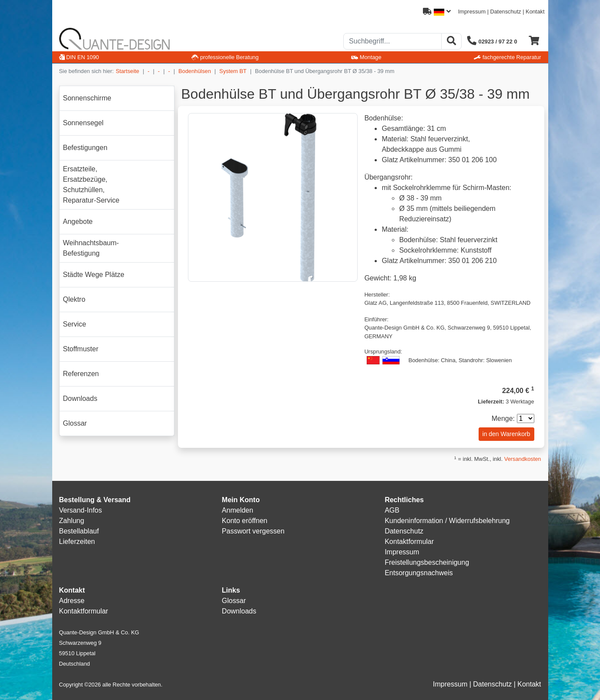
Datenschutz (506, 12)
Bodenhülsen (195, 71)
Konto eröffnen (245, 521)
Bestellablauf (79, 531)
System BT (233, 71)
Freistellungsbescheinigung (427, 562)
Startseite (127, 71)
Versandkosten (523, 459)
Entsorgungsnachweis (419, 573)
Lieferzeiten (77, 542)
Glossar (234, 601)
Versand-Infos (81, 510)
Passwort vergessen (253, 531)
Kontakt (535, 12)
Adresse (72, 601)
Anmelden (238, 510)
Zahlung (72, 521)
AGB (392, 510)
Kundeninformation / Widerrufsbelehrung (447, 521)
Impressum (472, 12)
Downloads (239, 611)
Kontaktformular (409, 542)
